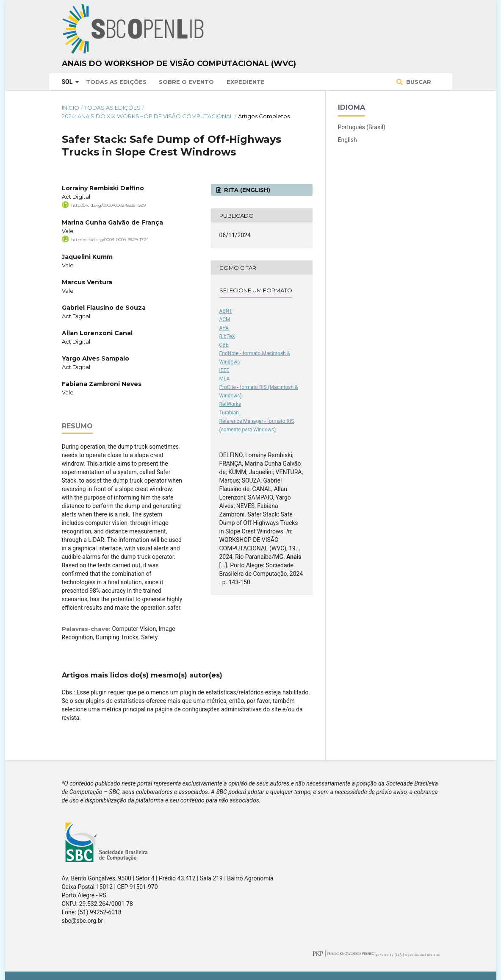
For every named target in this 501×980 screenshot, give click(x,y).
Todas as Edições (116, 82)
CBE (224, 345)
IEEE (224, 370)
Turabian (229, 413)
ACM (225, 319)
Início (71, 108)
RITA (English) (246, 190)
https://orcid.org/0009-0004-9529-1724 (110, 240)
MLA (225, 379)
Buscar (418, 82)
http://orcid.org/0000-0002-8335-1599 (108, 205)
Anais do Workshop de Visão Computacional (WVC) (179, 64)
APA (224, 328)
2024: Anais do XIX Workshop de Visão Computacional (147, 116)
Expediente (246, 82)
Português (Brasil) (362, 127)
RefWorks (230, 404)
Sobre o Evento (186, 82)
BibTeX (227, 336)
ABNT (226, 311)
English (347, 140)
